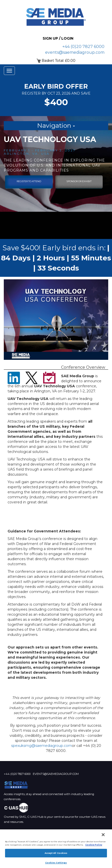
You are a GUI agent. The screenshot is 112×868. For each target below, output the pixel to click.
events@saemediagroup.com (75, 52)
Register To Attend (29, 181)
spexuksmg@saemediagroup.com (41, 746)
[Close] (103, 835)
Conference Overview (83, 367)
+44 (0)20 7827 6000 (83, 47)
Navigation (56, 125)
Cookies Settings (56, 863)
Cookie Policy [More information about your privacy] (94, 845)
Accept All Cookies (56, 853)
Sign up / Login (58, 38)
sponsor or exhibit (79, 181)
